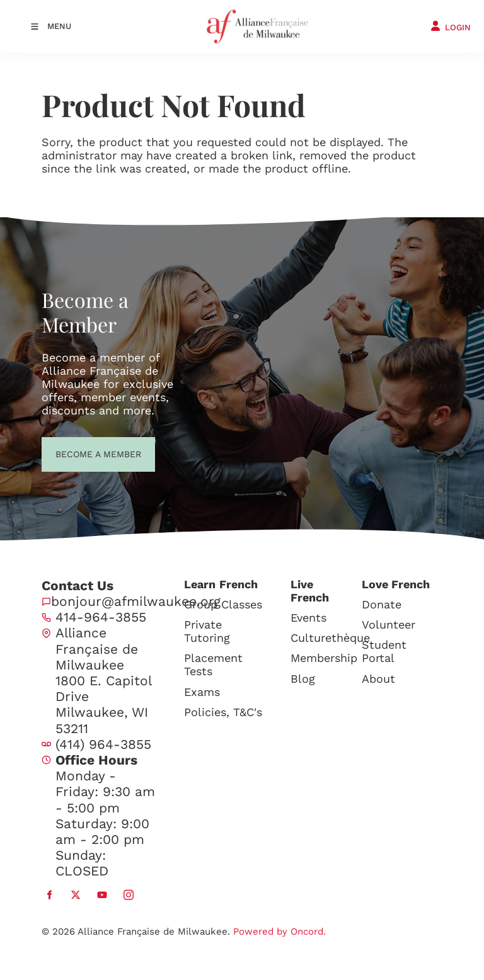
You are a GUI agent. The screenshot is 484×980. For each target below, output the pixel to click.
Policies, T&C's (223, 712)
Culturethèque (330, 638)
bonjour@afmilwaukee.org (136, 601)
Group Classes (223, 604)
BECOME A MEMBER (75, 453)
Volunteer (389, 624)
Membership (324, 658)
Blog (303, 679)
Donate (382, 604)
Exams (202, 692)
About (378, 679)
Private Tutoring (207, 631)
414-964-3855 (101, 617)
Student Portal (384, 651)
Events (308, 618)
